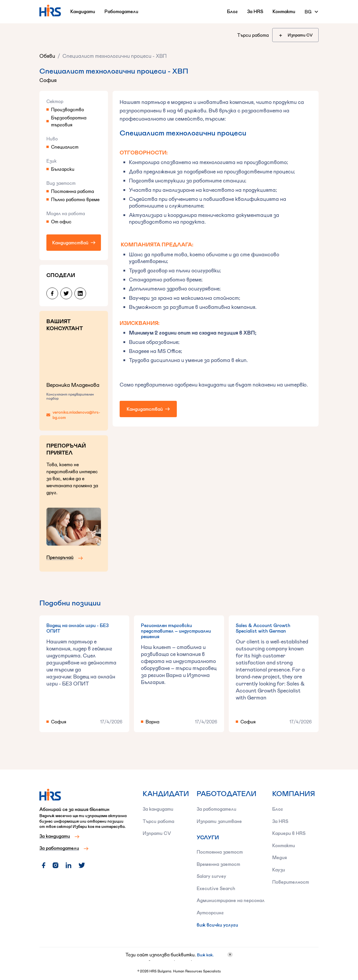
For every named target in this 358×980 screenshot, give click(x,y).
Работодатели (121, 11)
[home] (50, 11)
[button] (312, 12)
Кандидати (83, 11)
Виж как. (205, 955)
